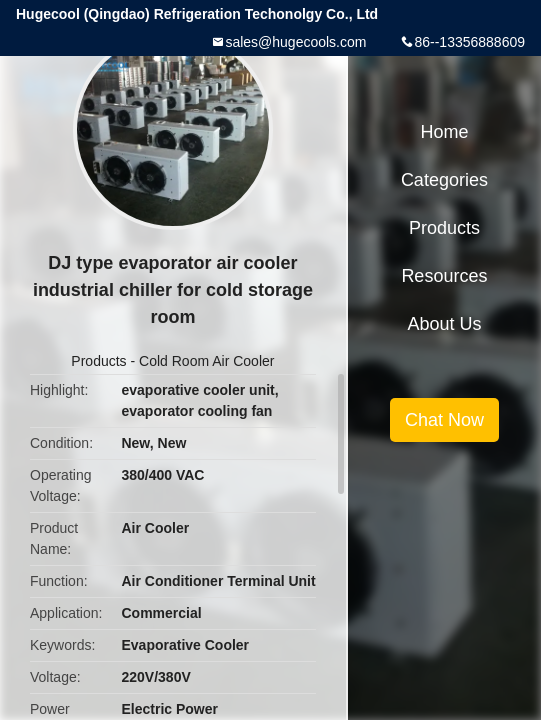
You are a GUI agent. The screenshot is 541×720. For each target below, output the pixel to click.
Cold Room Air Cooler (206, 361)
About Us (444, 324)
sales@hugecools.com (295, 42)
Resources (444, 276)
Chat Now (444, 420)
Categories (444, 180)
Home (444, 132)
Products (98, 361)
